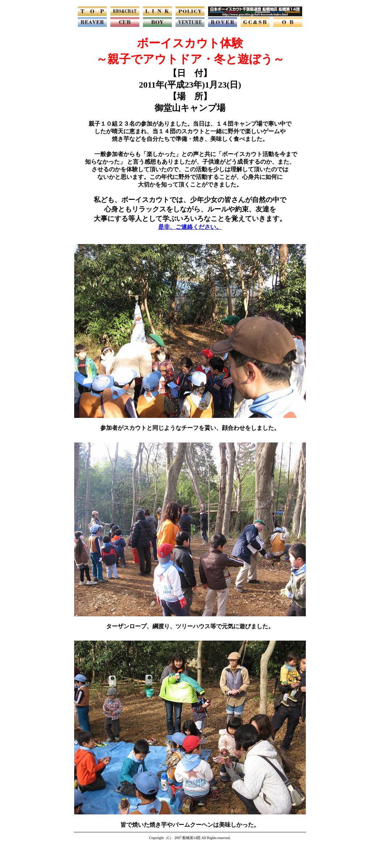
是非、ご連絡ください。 (190, 227)
